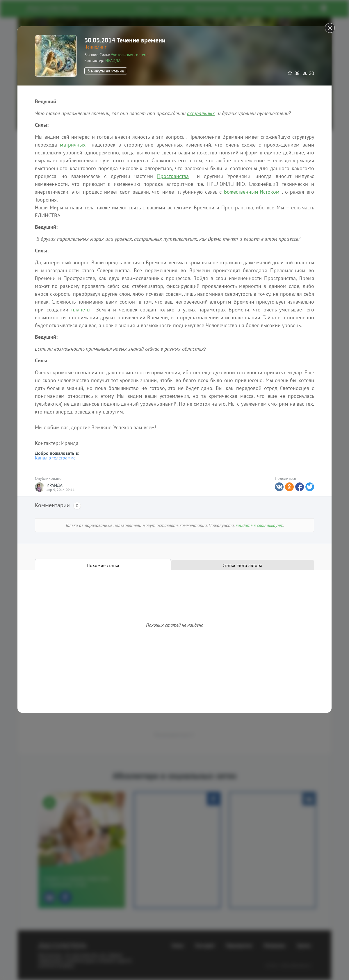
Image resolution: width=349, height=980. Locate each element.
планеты (81, 310)
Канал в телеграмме (55, 458)
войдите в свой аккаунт (259, 525)
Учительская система (130, 55)
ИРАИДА (113, 60)
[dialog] (174, 490)
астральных (201, 113)
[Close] (330, 28)
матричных (73, 145)
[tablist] (174, 564)
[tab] (103, 564)
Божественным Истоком (252, 192)
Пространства (173, 176)
